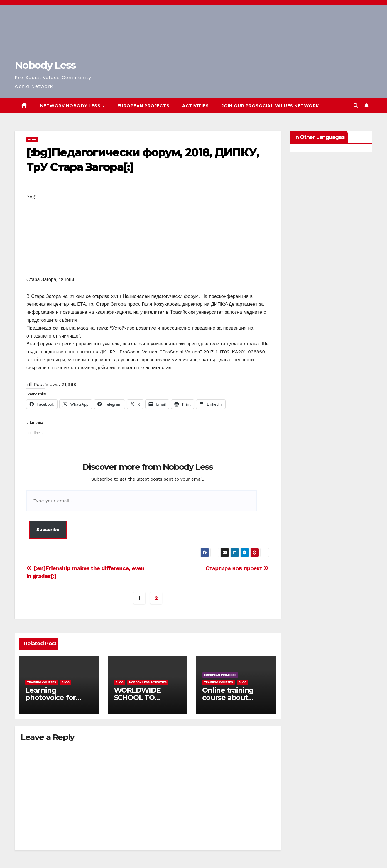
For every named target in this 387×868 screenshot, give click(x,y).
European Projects (143, 106)
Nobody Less (45, 65)
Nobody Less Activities (148, 682)
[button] (356, 106)
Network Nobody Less (71, 106)
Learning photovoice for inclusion (50, 697)
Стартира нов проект (237, 568)
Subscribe (48, 529)
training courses (42, 682)
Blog (32, 139)
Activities (195, 106)
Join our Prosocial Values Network (270, 106)
